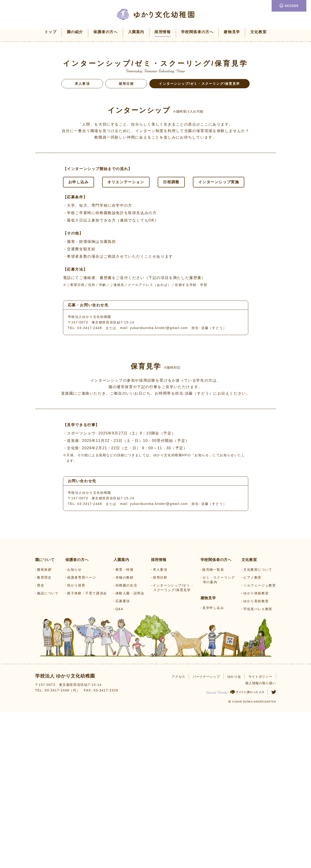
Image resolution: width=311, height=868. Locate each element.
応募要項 (123, 757)
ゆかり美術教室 (256, 757)
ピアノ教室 (252, 733)
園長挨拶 (44, 725)
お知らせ (74, 725)
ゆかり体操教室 (256, 749)
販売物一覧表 (213, 725)
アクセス (178, 832)
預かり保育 (76, 741)
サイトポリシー (260, 832)
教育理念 (44, 733)
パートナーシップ (206, 832)
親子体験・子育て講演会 (87, 749)
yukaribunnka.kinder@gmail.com (159, 328)
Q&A (119, 764)
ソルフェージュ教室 (260, 741)
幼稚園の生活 (126, 741)
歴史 (41, 741)
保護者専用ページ (82, 733)
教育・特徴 (125, 725)
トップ (51, 32)
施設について (48, 749)
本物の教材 (125, 733)
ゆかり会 (234, 832)
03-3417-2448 (90, 328)
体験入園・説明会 (130, 749)
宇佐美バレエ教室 (258, 764)
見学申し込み (213, 763)
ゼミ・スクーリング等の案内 (219, 735)
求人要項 (82, 84)
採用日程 (126, 84)
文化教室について (258, 725)
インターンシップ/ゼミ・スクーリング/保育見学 (173, 743)
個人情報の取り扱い (261, 839)
